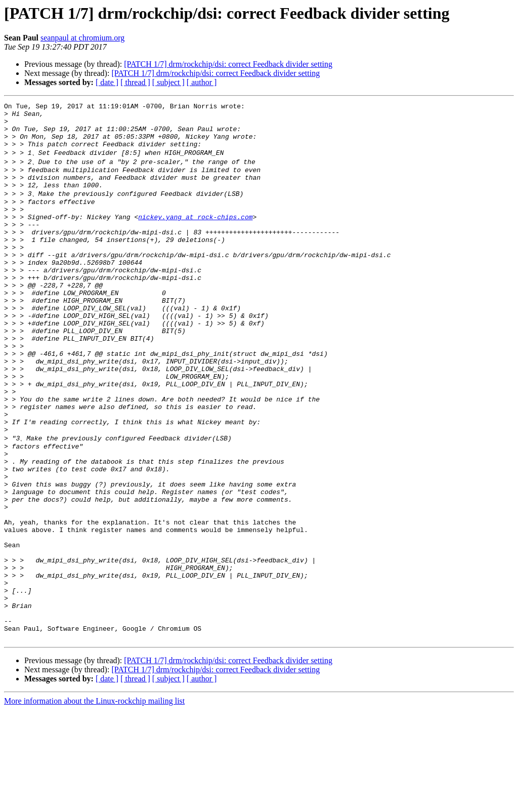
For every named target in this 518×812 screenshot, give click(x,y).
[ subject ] (168, 82)
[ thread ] (135, 82)
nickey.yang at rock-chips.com (195, 236)
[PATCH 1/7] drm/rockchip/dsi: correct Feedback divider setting (228, 64)
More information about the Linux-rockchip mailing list (94, 803)
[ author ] (202, 82)
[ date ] (107, 82)
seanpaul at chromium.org (82, 38)
